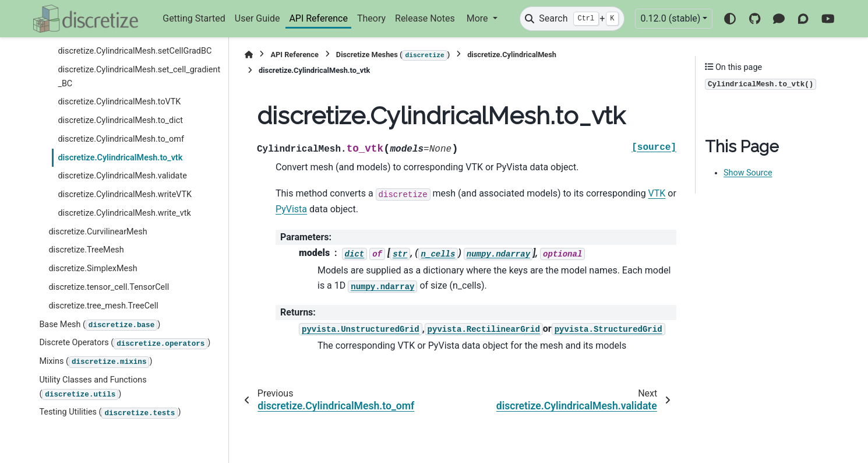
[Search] (572, 19)
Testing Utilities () (110, 413)
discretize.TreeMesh (86, 250)
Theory (371, 18)
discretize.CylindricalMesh (512, 55)
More (479, 18)
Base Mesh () (100, 325)
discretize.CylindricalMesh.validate (122, 176)
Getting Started (194, 18)
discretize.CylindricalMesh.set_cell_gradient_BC (139, 77)
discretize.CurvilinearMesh (98, 232)
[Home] (249, 55)
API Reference (318, 18)
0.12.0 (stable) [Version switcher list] (670, 18)
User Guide (257, 18)
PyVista (291, 209)
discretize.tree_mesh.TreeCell (103, 306)
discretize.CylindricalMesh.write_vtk (124, 213)
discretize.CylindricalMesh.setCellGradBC (135, 51)
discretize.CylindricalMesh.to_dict (120, 120)
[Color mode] (730, 19)
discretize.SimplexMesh (93, 269)
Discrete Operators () (125, 343)
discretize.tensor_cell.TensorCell (109, 287)
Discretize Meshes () (393, 55)
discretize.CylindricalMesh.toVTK (119, 102)
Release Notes (425, 18)
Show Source (748, 173)
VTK (657, 193)
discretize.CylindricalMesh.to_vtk (120, 158)
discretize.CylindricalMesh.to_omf (121, 139)
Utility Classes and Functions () (93, 387)
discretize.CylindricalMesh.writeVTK (125, 194)
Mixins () (96, 362)
